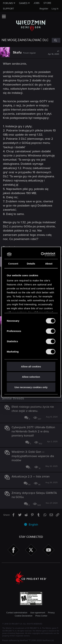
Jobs (37, 3)
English (31, 525)
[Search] (56, 40)
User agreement (38, 613)
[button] (4, 16)
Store (47, 3)
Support (9, 9)
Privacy (51, 613)
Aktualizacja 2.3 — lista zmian (31, 476)
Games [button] (23, 3)
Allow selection (31, 377)
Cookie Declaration (24, 616)
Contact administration (17, 613)
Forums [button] (8, 3)
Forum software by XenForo (28, 641)
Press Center (41, 616)
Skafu (17, 53)
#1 (53, 53)
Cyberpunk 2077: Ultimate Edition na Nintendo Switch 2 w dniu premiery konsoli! (33, 431)
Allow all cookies (31, 366)
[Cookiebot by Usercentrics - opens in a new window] (42, 254)
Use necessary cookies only (31, 387)
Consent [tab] (13, 263)
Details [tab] (31, 263)
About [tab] (49, 263)
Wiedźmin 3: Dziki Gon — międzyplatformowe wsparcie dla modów (33, 456)
